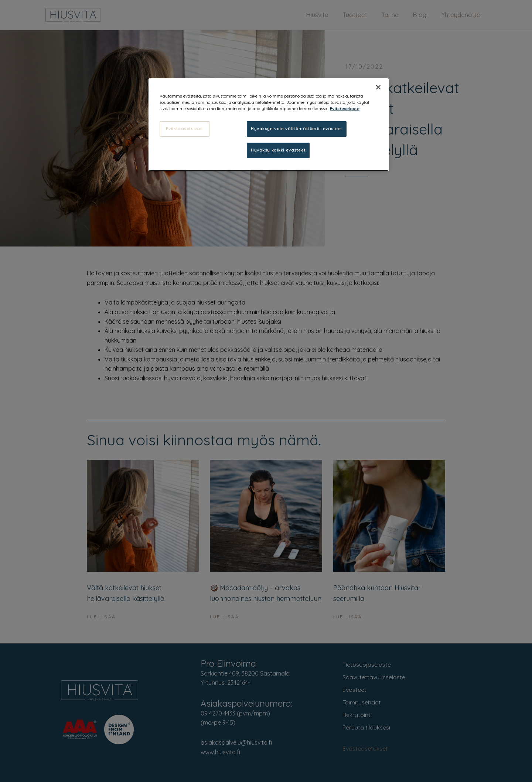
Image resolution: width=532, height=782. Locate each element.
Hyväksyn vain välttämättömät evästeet (297, 129)
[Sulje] (378, 87)
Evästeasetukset (185, 129)
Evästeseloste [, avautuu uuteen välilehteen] (345, 109)
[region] (269, 125)
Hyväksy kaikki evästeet (278, 150)
